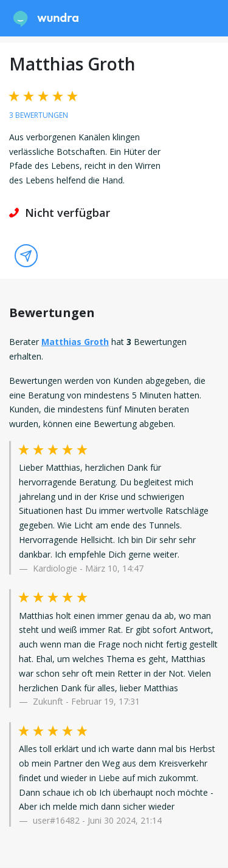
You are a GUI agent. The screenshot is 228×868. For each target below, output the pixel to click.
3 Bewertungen (39, 115)
